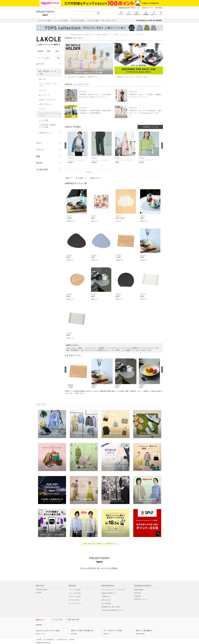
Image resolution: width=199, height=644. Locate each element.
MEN (49, 51)
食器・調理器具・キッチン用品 (47, 72)
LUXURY (39, 591)
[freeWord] (49, 58)
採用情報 (72, 638)
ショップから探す (75, 592)
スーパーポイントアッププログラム (114, 588)
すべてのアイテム (75, 602)
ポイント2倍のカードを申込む (113, 629)
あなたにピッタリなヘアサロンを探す (48, 629)
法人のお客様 (106, 602)
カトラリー (43, 90)
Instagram (138, 595)
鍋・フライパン (44, 95)
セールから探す (74, 598)
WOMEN (40, 51)
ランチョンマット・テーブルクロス (48, 114)
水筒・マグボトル (45, 104)
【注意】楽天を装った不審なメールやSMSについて (100, 542)
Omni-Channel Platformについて (112, 609)
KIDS (57, 51)
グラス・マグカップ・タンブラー (48, 85)
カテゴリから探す (75, 595)
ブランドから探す (75, 588)
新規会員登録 (139, 588)
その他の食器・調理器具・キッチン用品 (48, 126)
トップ (67, 35)
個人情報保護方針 (49, 638)
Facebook (137, 591)
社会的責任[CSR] (62, 638)
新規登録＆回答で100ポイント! (129, 8)
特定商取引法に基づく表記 (111, 605)
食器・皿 (42, 79)
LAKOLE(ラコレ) (90, 35)
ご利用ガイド (106, 595)
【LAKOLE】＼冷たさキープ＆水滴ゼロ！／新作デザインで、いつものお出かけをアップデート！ (145, 113)
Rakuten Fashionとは (109, 592)
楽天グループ (147, 8)
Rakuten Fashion (77, 35)
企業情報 (39, 638)
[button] (78, 149)
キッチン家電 (44, 120)
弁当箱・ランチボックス (47, 100)
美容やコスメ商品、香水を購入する (82, 629)
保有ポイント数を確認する (144, 629)
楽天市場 (159, 8)
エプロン (42, 109)
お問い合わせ (106, 598)
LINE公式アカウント (141, 598)
